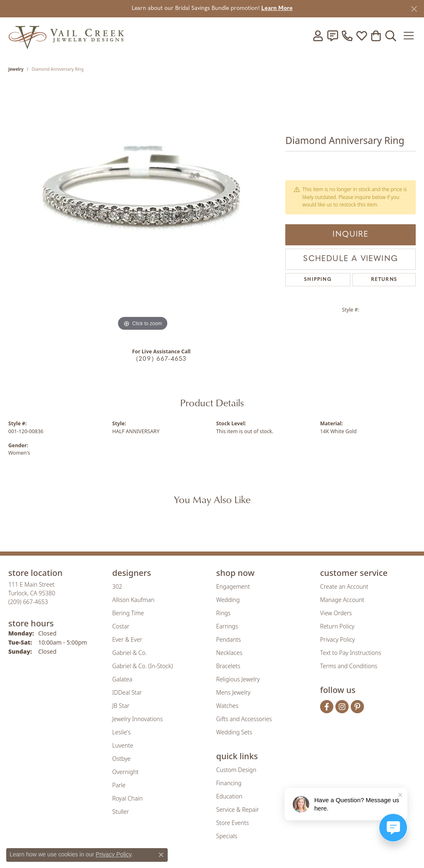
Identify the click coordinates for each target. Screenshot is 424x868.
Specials (227, 836)
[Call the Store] (28, 602)
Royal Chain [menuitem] (127, 798)
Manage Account (342, 600)
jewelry (16, 69)
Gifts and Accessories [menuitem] (244, 719)
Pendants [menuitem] (229, 639)
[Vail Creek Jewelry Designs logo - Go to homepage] (66, 35)
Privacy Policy (337, 639)
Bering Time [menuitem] (128, 613)
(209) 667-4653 (161, 359)
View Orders (336, 613)
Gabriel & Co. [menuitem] (129, 653)
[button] (318, 36)
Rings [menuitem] (223, 613)
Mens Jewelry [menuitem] (233, 692)
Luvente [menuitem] (123, 745)
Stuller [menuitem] (120, 812)
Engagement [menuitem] (233, 586)
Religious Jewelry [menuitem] (238, 679)
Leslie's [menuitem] (121, 732)
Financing (229, 783)
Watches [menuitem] (227, 706)
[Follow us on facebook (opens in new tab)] (327, 707)
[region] (143, 209)
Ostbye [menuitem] (121, 759)
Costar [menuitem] (121, 626)
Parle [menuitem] (119, 785)
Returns (384, 280)
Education (229, 796)
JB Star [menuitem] (121, 706)
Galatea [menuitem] (122, 679)
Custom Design (236, 770)
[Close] (414, 9)
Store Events (232, 823)
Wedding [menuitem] (228, 600)
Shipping (318, 280)
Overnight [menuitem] (125, 772)
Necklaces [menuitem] (229, 653)
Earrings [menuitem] (227, 626)
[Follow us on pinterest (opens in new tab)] (357, 707)
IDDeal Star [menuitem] (127, 692)
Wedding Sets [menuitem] (234, 732)
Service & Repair (237, 809)
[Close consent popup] (161, 855)
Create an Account (344, 586)
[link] (332, 36)
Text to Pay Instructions (351, 653)
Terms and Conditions (349, 666)
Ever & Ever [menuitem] (127, 639)
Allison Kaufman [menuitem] (133, 600)
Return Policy (337, 626)
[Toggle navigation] (409, 36)
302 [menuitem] (117, 586)
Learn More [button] (277, 8)
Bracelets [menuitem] (228, 666)
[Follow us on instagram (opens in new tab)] (342, 707)
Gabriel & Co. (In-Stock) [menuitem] (142, 666)
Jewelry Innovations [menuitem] (137, 719)
